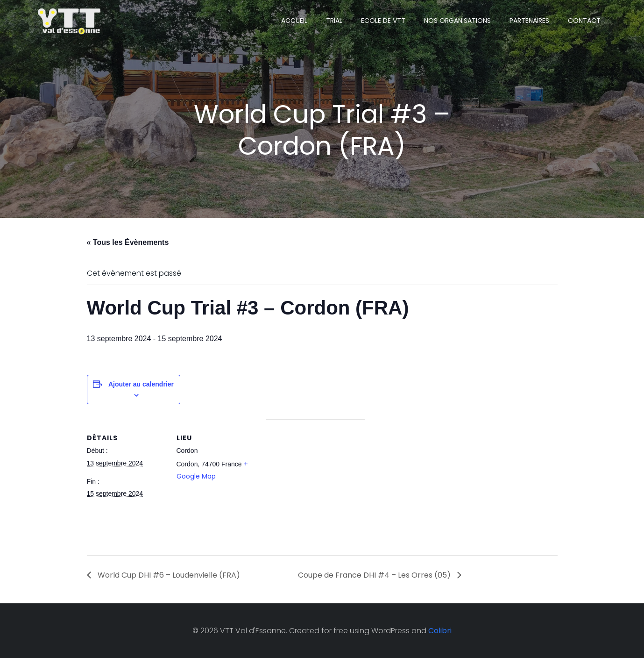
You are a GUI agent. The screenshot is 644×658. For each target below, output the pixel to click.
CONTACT (584, 21)
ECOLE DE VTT (383, 21)
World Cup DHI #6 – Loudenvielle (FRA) (168, 575)
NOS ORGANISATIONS (457, 21)
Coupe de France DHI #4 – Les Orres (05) (375, 575)
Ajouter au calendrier (141, 384)
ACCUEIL (294, 21)
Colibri (440, 631)
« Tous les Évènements (128, 242)
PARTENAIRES (529, 21)
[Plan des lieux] (315, 484)
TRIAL (334, 21)
